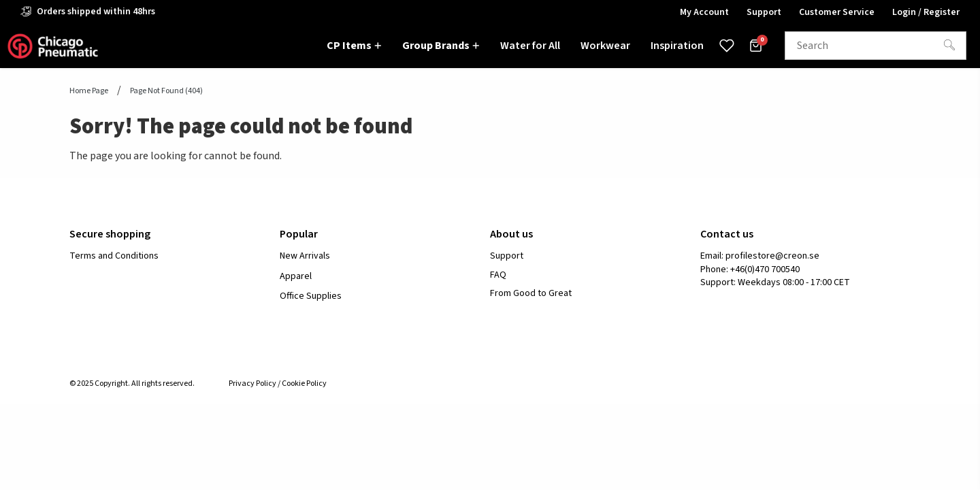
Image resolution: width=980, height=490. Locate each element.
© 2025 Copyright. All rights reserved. (132, 383)
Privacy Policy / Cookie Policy (278, 383)
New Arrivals (305, 256)
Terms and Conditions (114, 256)
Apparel (296, 276)
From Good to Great (531, 294)
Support (507, 256)
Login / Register (926, 12)
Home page (89, 91)
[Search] (949, 46)
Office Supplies (311, 296)
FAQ (498, 275)
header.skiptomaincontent (0, 0)
